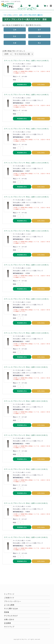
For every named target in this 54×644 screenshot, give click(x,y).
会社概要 (7, 623)
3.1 (15, 36)
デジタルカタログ (11, 616)
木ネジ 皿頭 (18, 15)
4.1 (39, 43)
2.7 (39, 29)
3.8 (15, 43)
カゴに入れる (41, 85)
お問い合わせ (9, 619)
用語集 (7, 612)
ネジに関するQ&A (11, 608)
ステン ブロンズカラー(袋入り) (33, 15)
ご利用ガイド (9, 598)
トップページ (9, 594)
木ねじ (10, 15)
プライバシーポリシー (13, 601)
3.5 (39, 36)
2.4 (15, 29)
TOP (5, 15)
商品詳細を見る (22, 85)
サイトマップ (9, 627)
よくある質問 (9, 605)
